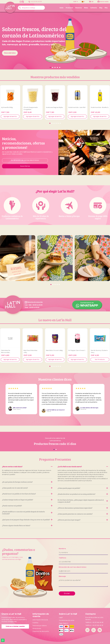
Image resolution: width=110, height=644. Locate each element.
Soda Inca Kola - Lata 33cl (77, 107)
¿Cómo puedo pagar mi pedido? (83, 488)
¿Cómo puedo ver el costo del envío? (27, 488)
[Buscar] (31, 8)
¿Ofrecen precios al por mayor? (83, 520)
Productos (69, 8)
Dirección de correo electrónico (73, 567)
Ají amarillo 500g (7, 107)
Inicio (61, 8)
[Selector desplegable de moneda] (75, 2)
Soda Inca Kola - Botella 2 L (100, 107)
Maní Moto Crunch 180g (54, 350)
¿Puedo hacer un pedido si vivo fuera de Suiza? (27, 494)
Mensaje (62, 576)
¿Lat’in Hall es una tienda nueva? (83, 466)
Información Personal (40, 620)
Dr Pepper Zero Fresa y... (77, 350)
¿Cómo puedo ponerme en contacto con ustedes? (83, 514)
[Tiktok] (100, 630)
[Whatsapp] (94, 630)
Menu (86, 8)
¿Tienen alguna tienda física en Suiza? (27, 525)
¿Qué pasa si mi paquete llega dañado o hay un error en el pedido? (27, 520)
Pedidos (35, 623)
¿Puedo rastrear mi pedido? (27, 506)
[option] (55, 41)
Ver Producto (100, 360)
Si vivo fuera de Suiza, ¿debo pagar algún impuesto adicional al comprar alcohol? (83, 501)
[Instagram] (87, 630)
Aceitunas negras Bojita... (55, 107)
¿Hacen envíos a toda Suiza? (27, 466)
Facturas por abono (40, 626)
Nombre (62, 549)
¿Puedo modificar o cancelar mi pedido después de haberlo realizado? (27, 513)
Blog (101, 8)
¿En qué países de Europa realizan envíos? (27, 482)
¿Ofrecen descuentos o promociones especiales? (83, 508)
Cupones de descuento (41, 631)
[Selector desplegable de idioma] (83, 2)
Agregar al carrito (10, 117)
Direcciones (37, 628)
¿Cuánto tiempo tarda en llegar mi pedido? (27, 500)
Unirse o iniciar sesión (15, 626)
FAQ (106, 8)
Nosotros (79, 8)
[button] (8, 41)
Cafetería (94, 8)
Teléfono (62, 558)
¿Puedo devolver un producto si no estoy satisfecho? (83, 494)
